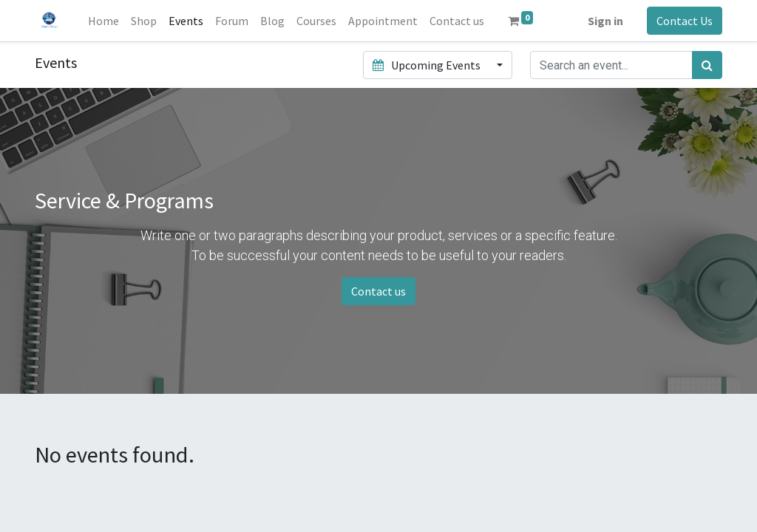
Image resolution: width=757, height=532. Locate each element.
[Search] (707, 65)
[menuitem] (103, 21)
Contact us (378, 291)
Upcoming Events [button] (427, 65)
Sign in (605, 21)
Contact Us (685, 21)
